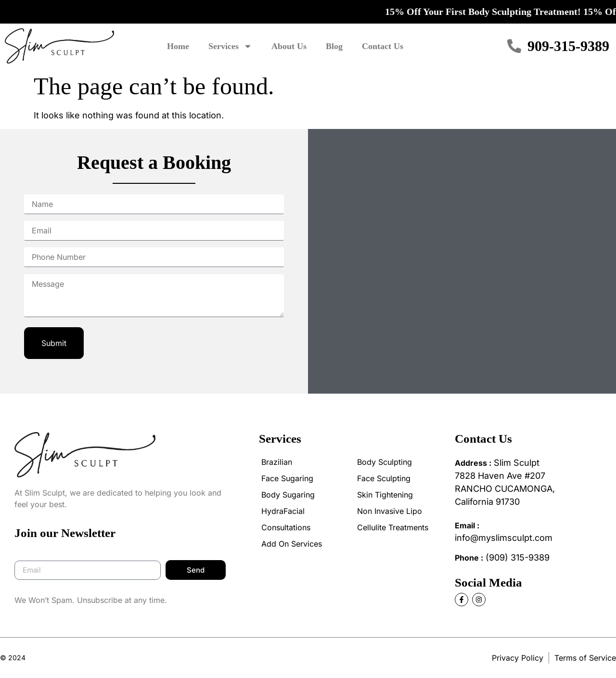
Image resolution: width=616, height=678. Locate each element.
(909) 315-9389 (518, 557)
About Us (289, 46)
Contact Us (383, 46)
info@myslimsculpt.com (504, 538)
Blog (334, 46)
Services (230, 46)
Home (178, 46)
